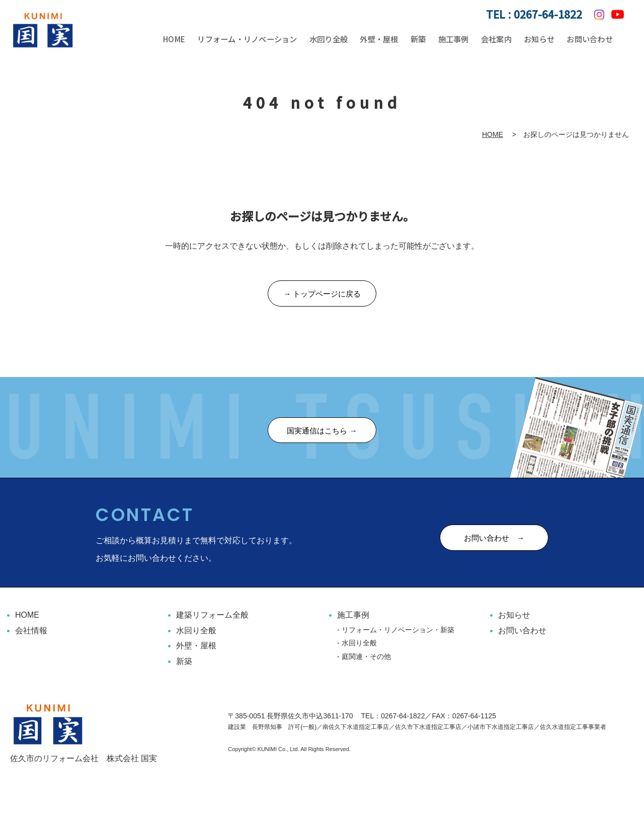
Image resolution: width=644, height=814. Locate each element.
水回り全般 (332, 39)
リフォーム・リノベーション (250, 39)
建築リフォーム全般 (212, 617)
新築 (421, 39)
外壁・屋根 (382, 39)
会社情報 (31, 632)
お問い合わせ (590, 39)
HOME (175, 39)
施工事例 (455, 39)
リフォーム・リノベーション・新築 (398, 631)
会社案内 (497, 39)
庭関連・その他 (366, 658)
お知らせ (539, 39)
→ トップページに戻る (322, 295)
